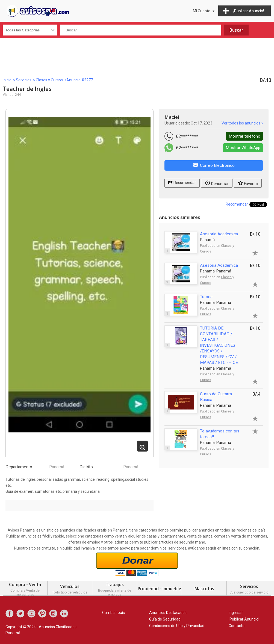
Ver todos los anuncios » (242, 123)
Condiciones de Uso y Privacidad (177, 626)
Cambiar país (114, 613)
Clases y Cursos (49, 80)
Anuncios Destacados (168, 613)
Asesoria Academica (219, 234)
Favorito (248, 183)
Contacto (237, 626)
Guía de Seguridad (165, 619)
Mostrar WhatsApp (243, 148)
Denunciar (217, 183)
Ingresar (236, 613)
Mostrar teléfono (244, 136)
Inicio (7, 80)
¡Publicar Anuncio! (244, 619)
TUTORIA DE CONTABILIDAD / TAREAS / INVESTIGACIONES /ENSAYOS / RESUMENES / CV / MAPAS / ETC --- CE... (220, 345)
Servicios (24, 80)
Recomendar (182, 182)
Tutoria (206, 297)
